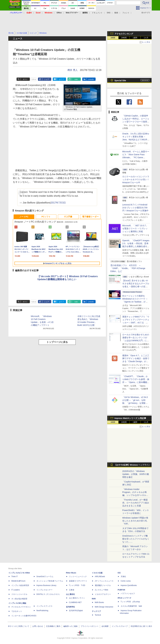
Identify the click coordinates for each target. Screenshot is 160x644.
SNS (109, 13)
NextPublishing (42, 611)
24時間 (124, 38)
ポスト (25, 79)
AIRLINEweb (100, 577)
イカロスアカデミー (103, 594)
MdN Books (99, 602)
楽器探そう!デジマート (78, 581)
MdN (94, 599)
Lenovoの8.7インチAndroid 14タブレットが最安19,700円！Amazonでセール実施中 (135, 208)
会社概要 (105, 626)
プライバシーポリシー (90, 626)
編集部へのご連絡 (70, 626)
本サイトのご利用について (19, 626)
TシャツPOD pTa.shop (130, 602)
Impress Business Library (46, 585)
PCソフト (46, 217)
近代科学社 (70, 607)
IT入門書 (68, 217)
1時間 (113, 38)
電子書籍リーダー (90, 217)
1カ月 (146, 38)
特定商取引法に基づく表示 (141, 626)
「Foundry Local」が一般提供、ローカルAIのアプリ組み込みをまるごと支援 (136, 503)
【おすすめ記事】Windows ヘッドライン (132, 465)
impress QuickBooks (129, 585)
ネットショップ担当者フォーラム (50, 581)
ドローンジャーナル (19, 594)
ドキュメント (97, 13)
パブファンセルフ (128, 594)
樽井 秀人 (73, 70)
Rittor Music (71, 573)
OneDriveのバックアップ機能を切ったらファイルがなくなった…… (136, 539)
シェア (47, 79)
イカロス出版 (97, 573)
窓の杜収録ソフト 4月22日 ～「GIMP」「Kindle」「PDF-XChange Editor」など (128, 268)
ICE (119, 573)
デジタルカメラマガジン (21, 607)
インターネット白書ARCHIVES (24, 616)
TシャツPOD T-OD (77, 585)
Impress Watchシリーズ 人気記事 (130, 418)
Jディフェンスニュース (104, 581)
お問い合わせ (38, 626)
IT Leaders (16, 590)
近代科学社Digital (76, 611)
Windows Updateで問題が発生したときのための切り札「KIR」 (135, 521)
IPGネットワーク (125, 598)
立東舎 (72, 590)
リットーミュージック (78, 577)
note (76, 79)
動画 (116, 13)
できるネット (17, 611)
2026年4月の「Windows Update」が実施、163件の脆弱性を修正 (136, 474)
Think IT (15, 577)
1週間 (135, 38)
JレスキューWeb (101, 590)
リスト (34, 79)
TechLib (98, 615)
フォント (126, 13)
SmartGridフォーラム (45, 577)
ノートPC (24, 217)
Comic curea (126, 581)
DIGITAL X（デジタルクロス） (49, 594)
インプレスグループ (120, 626)
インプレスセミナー (44, 590)
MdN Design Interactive (104, 607)
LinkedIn (91, 79)
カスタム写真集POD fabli (131, 606)
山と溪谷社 (70, 594)
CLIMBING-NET (75, 602)
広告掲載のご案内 (53, 626)
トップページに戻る (57, 342)
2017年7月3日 (58, 203)
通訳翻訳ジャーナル (103, 585)
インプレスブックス (44, 606)
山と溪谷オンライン (77, 598)
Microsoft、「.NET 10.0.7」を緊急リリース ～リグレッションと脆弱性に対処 (135, 228)
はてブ (61, 79)
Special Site (120, 80)
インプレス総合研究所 (20, 585)
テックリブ (96, 611)
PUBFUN (121, 590)
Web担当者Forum (18, 581)
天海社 (123, 577)
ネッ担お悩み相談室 (19, 599)
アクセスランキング (124, 34)
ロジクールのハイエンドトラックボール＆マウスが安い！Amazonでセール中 (136, 179)
